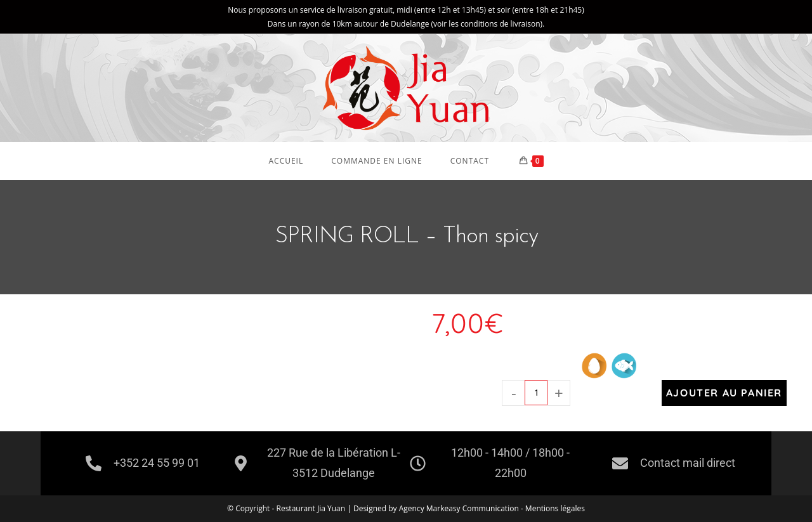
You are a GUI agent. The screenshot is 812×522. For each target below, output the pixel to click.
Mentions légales (555, 508)
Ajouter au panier (724, 393)
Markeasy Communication (474, 508)
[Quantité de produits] (536, 393)
